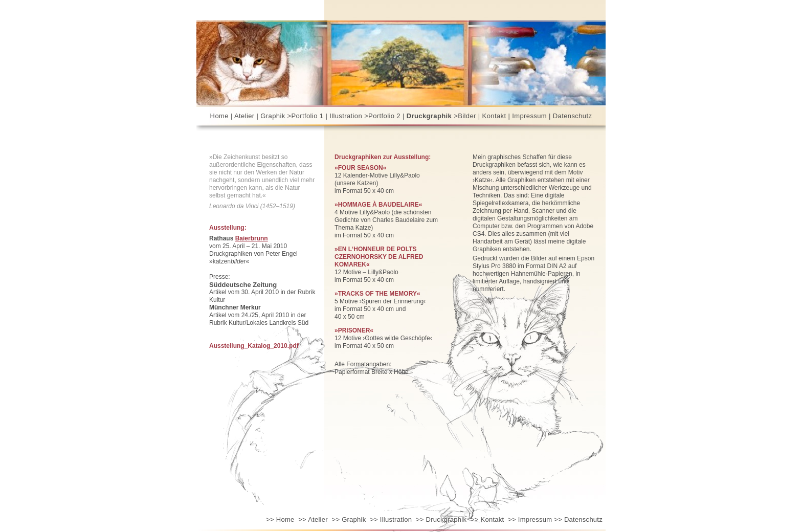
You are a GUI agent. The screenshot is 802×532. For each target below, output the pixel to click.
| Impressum (527, 116)
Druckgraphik (441, 519)
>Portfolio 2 (382, 116)
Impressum (530, 519)
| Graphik (271, 116)
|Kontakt (492, 116)
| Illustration (344, 116)
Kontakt (487, 519)
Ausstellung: (228, 228)
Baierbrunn (252, 238)
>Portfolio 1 (306, 116)
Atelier (313, 519)
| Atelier (243, 116)
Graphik (349, 519)
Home (219, 116)
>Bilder (465, 116)
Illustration (391, 519)
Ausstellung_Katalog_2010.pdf (254, 346)
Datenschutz (573, 116)
